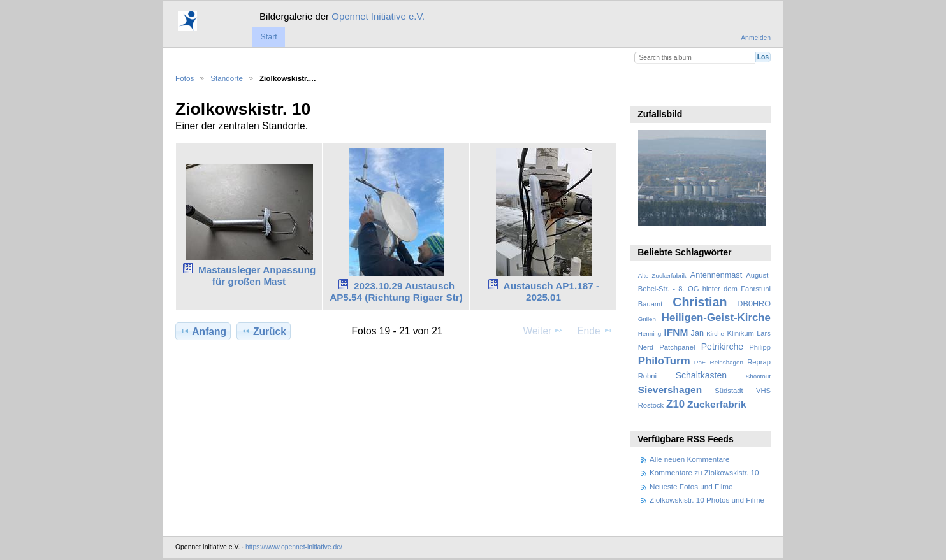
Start (268, 37)
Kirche (715, 334)
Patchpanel (677, 347)
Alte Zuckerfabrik (662, 276)
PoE (700, 362)
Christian (700, 302)
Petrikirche (722, 347)
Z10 (675, 404)
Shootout (758, 376)
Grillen (647, 319)
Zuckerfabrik (717, 404)
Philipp (760, 347)
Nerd (646, 347)
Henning (650, 334)
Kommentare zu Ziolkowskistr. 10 (704, 472)
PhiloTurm (664, 361)
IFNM (676, 332)
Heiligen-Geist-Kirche (716, 318)
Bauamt (651, 304)
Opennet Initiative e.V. (378, 16)
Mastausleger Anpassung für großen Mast (257, 276)
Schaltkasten (701, 375)
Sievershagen (670, 390)
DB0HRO (754, 304)
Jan (697, 333)
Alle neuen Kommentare (689, 459)
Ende (595, 331)
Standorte (227, 78)
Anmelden (756, 38)
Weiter (544, 331)
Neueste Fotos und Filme (691, 486)
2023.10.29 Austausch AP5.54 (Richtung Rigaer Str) (396, 292)
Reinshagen (727, 362)
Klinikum (740, 333)
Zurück (264, 331)
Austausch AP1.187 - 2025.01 (551, 292)
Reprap (759, 362)
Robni (647, 376)
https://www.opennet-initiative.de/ (294, 547)
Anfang (203, 331)
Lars (764, 333)
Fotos (185, 78)
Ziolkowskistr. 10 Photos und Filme (707, 500)
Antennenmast (716, 275)
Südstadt (729, 391)
